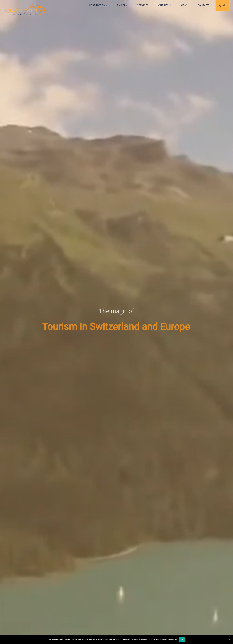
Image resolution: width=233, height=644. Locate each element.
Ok (182, 639)
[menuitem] (100, 5)
